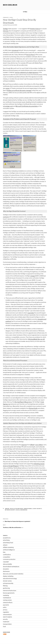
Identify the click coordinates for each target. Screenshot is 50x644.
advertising (6, 540)
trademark (6, 622)
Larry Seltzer (39, 445)
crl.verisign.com (8, 106)
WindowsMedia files (34, 339)
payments (6, 605)
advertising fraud (8, 543)
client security (37, 509)
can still (42, 339)
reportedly (31, 313)
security (5, 619)
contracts (6, 217)
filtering (5, 586)
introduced (15, 50)
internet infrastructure (10, 591)
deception (6, 569)
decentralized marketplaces (11, 567)
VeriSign (5, 29)
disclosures (6, 571)
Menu (25, 12)
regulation (6, 612)
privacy (5, 610)
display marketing (8, 576)
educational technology (10, 579)
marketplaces (7, 598)
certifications (7, 555)
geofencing (6, 588)
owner (8, 88)
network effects (8, 602)
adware (7, 509)
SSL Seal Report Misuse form (23, 402)
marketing (6, 595)
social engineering (22, 510)
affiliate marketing (8, 547)
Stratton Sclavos (35, 29)
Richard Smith (33, 408)
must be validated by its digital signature (27, 72)
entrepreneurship (8, 583)
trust (4, 626)
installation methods (17, 509)
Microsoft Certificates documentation (27, 106)
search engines (7, 617)
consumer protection (9, 559)
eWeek (32, 445)
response (24, 445)
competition (7, 557)
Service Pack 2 (31, 55)
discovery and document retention (13, 574)
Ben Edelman (10, 5)
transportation (7, 624)
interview (6, 31)
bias (4, 552)
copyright (6, 562)
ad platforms (7, 538)
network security (10, 510)
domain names (7, 581)
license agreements (9, 593)
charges (33, 276)
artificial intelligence (9, 550)
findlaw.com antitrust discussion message (19, 90)
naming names (28, 509)
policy (5, 607)
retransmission (7, 615)
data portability (7, 564)
